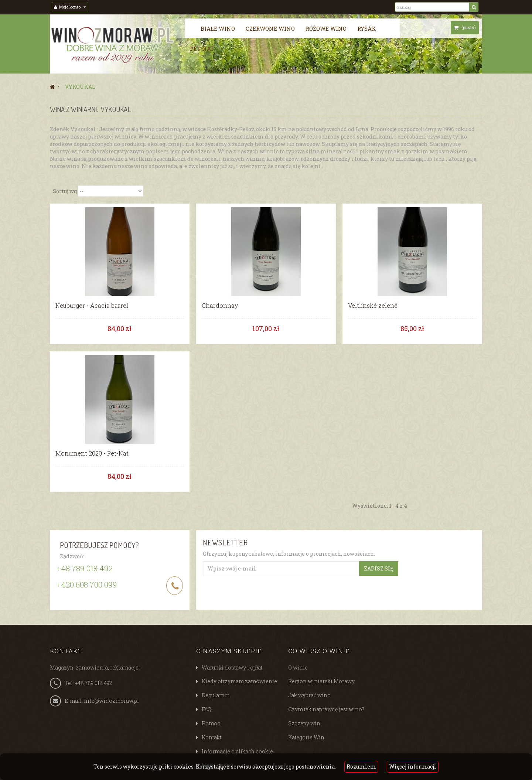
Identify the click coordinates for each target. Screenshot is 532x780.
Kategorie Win (306, 737)
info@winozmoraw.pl (111, 701)
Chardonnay (220, 306)
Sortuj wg (65, 191)
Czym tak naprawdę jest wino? (326, 709)
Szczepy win (304, 723)
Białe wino (218, 28)
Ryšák (367, 28)
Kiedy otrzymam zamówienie (239, 681)
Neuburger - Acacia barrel (92, 306)
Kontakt (212, 737)
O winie (298, 667)
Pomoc (211, 723)
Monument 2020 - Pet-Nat (92, 453)
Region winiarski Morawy (321, 681)
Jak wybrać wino (309, 695)
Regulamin (216, 695)
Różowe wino (326, 28)
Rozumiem (361, 767)
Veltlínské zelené (373, 306)
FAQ (207, 709)
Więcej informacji (413, 767)
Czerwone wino (270, 28)
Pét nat (202, 48)
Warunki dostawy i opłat (232, 667)
